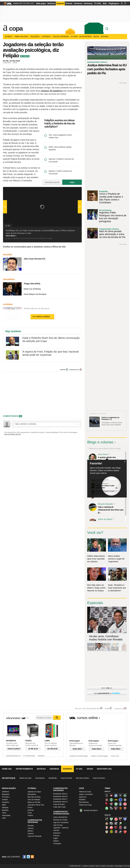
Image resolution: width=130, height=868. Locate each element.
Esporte (60, 3)
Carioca (31, 828)
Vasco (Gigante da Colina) (120, 832)
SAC (32, 3)
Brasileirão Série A (60, 794)
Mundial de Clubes (60, 820)
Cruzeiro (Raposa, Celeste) (120, 800)
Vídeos (30, 815)
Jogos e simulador (86, 794)
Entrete (69, 3)
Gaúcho (31, 833)
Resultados (32, 794)
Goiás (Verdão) (116, 804)
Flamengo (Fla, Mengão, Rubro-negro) (107, 804)
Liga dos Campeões (61, 822)
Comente (26, 56)
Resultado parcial (52, 182)
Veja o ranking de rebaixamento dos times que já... (111, 510)
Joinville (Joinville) (107, 828)
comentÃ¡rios (11, 416)
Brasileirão (53, 778)
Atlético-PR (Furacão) (111, 796)
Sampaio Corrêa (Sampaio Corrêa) (111, 832)
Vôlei (4, 818)
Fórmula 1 (6, 797)
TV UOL (98, 3)
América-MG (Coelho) (111, 819)
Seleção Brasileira (91, 810)
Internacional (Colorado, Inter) (125, 804)
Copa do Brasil (66, 778)
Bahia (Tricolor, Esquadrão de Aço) (116, 796)
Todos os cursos (118, 719)
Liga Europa (58, 825)
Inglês (56, 838)
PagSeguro (114, 3)
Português (57, 844)
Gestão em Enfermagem (100, 756)
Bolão (96, 37)
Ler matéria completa (42, 316)
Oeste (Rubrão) (116, 828)
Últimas (9, 37)
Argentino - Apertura (61, 828)
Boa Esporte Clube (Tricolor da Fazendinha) (107, 823)
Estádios (47, 37)
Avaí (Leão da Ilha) (125, 819)
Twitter (29, 857)
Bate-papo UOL (104, 769)
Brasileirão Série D (60, 802)
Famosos (88, 3)
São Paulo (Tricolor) (116, 808)
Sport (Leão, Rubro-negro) (120, 808)
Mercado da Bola (82, 778)
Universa (78, 3)
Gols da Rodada (34, 800)
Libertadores (40, 778)
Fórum (30, 807)
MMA (4, 805)
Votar (72, 182)
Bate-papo (41, 3)
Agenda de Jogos (34, 792)
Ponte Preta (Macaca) (125, 828)
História (105, 37)
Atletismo (5, 792)
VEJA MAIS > (11, 236)
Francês (56, 836)
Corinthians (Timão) (107, 800)
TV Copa (74, 37)
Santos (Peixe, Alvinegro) (111, 808)
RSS (32, 857)
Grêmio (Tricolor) (120, 804)
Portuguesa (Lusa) (107, 832)
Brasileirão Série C (60, 799)
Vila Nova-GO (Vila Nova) (125, 832)
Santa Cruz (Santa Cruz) (116, 832)
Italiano (56, 841)
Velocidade (6, 815)
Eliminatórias (84, 802)
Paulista (31, 826)
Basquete (6, 794)
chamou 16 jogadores (52, 91)
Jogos (90, 769)
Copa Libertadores (60, 817)
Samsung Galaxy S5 (13, 756)
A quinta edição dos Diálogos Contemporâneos (110, 459)
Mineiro (30, 831)
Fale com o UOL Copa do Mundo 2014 (87, 708)
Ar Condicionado (29, 756)
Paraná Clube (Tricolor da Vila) (120, 828)
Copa (16, 28)
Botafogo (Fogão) (120, 796)
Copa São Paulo (60, 807)
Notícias (51, 3)
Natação (5, 807)
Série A (107, 791)
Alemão (56, 830)
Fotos (30, 813)
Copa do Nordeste (35, 836)
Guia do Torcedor (61, 37)
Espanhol (57, 833)
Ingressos (83, 797)
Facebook (25, 857)
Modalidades (9, 788)
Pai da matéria (86, 37)
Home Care (115, 756)
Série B (108, 815)
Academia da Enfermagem (79, 756)
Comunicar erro (74, 370)
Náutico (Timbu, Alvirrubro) (111, 828)
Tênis (4, 813)
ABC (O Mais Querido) (107, 819)
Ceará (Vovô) (116, 823)
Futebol (5, 800)
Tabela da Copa (22, 37)
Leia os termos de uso (13, 434)
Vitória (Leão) (125, 808)
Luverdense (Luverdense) (120, 823)
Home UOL (7, 769)
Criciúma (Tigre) (116, 800)
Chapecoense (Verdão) (125, 796)
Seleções (35, 37)
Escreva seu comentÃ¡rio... (47, 424)
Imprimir (63, 370)
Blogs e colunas (100, 442)
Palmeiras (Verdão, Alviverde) (107, 808)
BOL (105, 3)
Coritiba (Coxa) (111, 800)
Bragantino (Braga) (111, 823)
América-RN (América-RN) (116, 819)
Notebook (41, 756)
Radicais (5, 810)
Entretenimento (24, 769)
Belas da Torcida (34, 802)
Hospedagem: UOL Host (122, 866)
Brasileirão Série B (60, 796)
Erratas (107, 708)
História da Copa (85, 805)
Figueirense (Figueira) (125, 800)
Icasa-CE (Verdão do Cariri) (125, 823)
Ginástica (6, 802)
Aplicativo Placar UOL (36, 805)
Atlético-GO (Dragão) (120, 819)
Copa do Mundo (99, 778)
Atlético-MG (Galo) (107, 796)
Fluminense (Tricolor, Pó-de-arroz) (111, 804)
